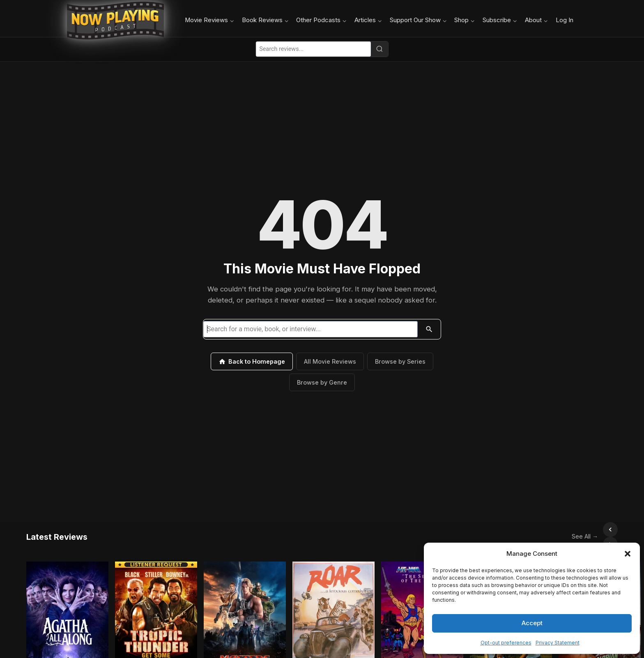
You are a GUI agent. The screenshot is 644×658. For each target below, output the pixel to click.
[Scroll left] (592, 530)
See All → (567, 529)
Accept (532, 623)
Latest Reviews (57, 530)
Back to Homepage (252, 362)
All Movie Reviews (330, 361)
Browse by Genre (322, 382)
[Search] (379, 49)
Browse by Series (400, 361)
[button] (628, 554)
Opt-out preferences (506, 643)
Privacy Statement (558, 643)
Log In (565, 20)
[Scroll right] (610, 530)
